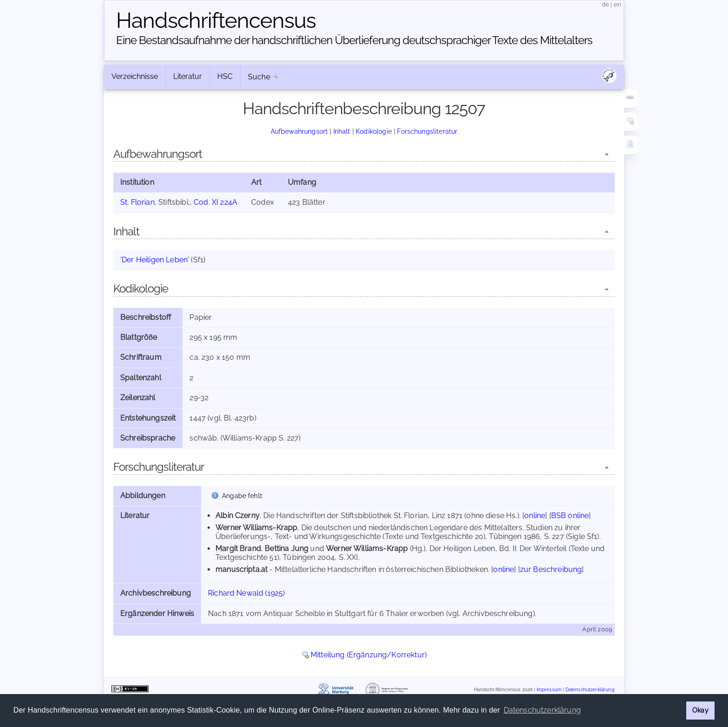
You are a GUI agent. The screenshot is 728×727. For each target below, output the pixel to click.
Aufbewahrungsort (299, 131)
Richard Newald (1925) (246, 593)
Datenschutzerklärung (590, 690)
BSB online (570, 516)
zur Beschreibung (551, 569)
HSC (225, 76)
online (535, 516)
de (605, 4)
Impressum (549, 690)
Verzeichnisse (135, 76)
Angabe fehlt (242, 496)
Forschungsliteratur (427, 131)
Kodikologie (374, 131)
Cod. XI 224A (215, 202)
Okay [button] (700, 710)
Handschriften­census (216, 20)
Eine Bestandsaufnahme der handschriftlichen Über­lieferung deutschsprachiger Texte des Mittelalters (354, 40)
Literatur (188, 76)
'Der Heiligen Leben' (155, 260)
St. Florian (137, 202)
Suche (259, 77)
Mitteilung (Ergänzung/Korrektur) (369, 655)
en (617, 4)
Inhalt (342, 131)
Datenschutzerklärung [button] (542, 710)
